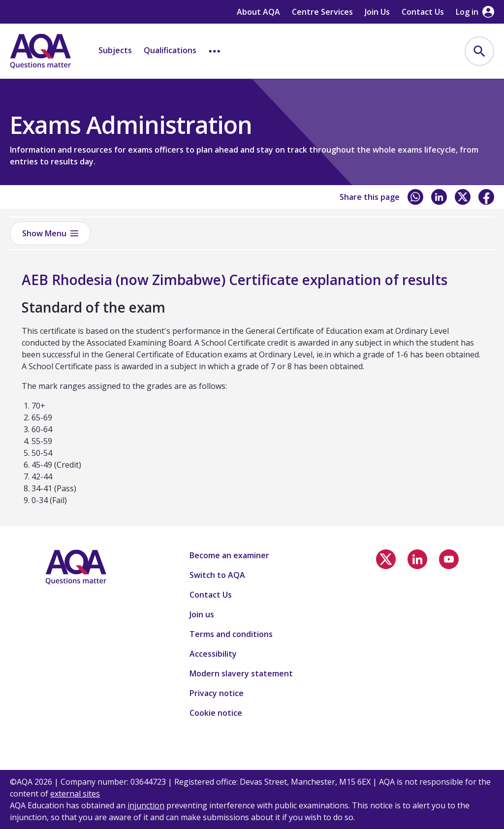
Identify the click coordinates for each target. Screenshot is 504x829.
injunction (146, 805)
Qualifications (170, 50)
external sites (75, 794)
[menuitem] (479, 51)
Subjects (115, 50)
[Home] (40, 51)
